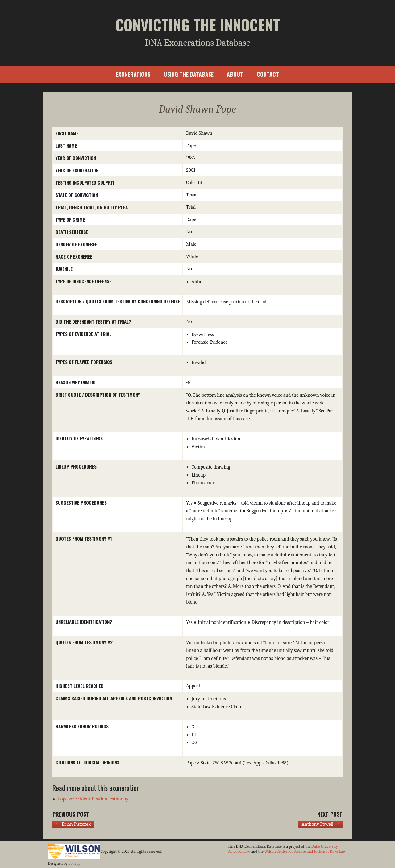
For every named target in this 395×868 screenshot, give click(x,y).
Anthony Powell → (320, 824)
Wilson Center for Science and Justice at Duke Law (305, 851)
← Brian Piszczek (73, 824)
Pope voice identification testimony (93, 799)
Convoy (74, 863)
